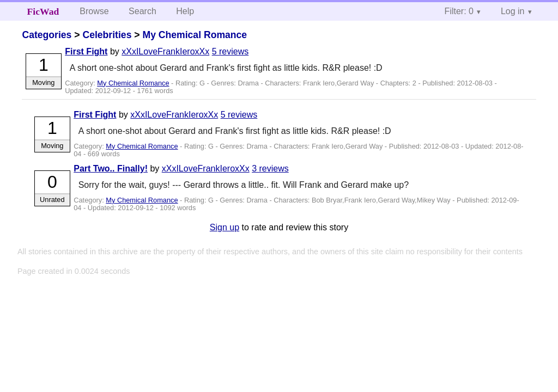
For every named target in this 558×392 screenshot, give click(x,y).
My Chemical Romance (195, 35)
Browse (94, 11)
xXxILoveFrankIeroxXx (165, 51)
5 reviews (231, 51)
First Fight (86, 51)
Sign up (225, 227)
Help (185, 11)
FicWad (43, 11)
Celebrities (107, 35)
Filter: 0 (459, 11)
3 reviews (270, 169)
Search (142, 11)
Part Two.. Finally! (111, 169)
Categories (47, 35)
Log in (513, 11)
